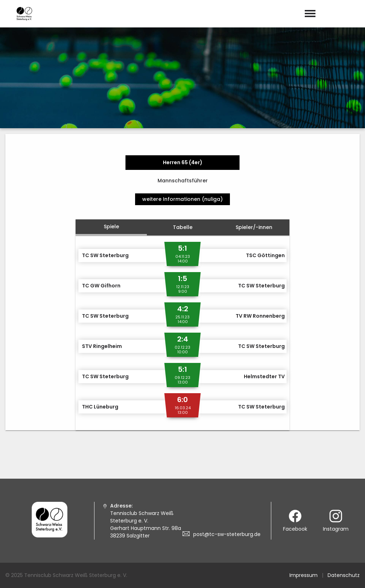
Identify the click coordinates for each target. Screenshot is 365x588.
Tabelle (183, 227)
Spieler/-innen (254, 227)
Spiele (111, 227)
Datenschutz (344, 575)
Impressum (304, 575)
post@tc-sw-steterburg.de (227, 534)
